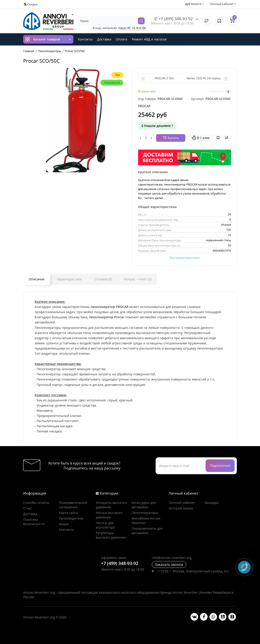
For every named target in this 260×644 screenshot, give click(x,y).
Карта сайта (68, 513)
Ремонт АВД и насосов (149, 39)
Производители (71, 518)
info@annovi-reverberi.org (172, 558)
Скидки (31, 4)
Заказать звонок (169, 564)
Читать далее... (155, 198)
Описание (37, 279)
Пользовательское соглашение (73, 505)
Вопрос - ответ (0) (138, 279)
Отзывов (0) (103, 279)
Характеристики (69, 279)
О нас (28, 508)
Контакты (85, 39)
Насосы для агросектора (105, 525)
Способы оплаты (36, 503)
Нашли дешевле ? (157, 126)
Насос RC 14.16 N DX (132, 28)
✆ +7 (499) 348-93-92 (173, 19)
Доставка (104, 39)
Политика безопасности (34, 522)
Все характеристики (185, 258)
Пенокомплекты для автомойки (147, 531)
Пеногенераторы (145, 513)
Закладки (212, 503)
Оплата (122, 39)
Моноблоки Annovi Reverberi (146, 521)
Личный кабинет (182, 503)
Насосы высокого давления (109, 515)
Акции (64, 524)
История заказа (181, 508)
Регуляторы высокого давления (111, 535)
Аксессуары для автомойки (144, 505)
